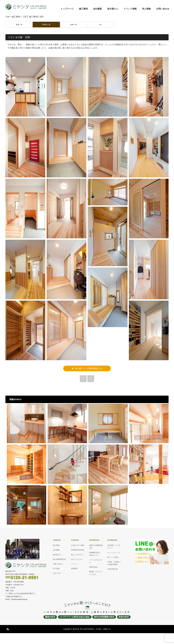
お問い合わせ (163, 9)
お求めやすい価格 (78, 545)
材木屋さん (113, 9)
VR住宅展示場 (112, 569)
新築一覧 (19, 25)
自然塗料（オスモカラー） (114, 547)
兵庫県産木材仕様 (78, 550)
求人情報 (146, 9)
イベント (74, 564)
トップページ (67, 9)
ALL (101, 25)
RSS (7, 629)
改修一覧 (74, 25)
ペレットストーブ (114, 553)
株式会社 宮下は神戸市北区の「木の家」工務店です (92, 629)
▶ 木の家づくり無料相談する (87, 368)
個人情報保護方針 (60, 559)
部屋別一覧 (46, 25)
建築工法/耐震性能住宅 (96, 547)
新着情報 (74, 569)
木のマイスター (77, 559)
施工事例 (83, 9)
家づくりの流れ (113, 557)
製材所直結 (93, 567)
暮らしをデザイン (78, 555)
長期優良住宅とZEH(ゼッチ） (95, 554)
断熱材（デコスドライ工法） (96, 573)
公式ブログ (57, 573)
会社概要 (97, 9)
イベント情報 (130, 9)
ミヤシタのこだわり (96, 561)
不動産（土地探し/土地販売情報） (114, 563)
